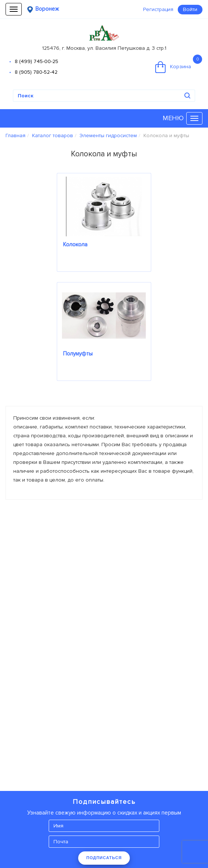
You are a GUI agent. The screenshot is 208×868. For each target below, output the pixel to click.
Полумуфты (78, 354)
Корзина (179, 64)
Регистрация (158, 9)
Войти (190, 9)
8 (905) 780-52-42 (36, 72)
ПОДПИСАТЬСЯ (104, 858)
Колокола (75, 244)
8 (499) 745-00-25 (37, 61)
